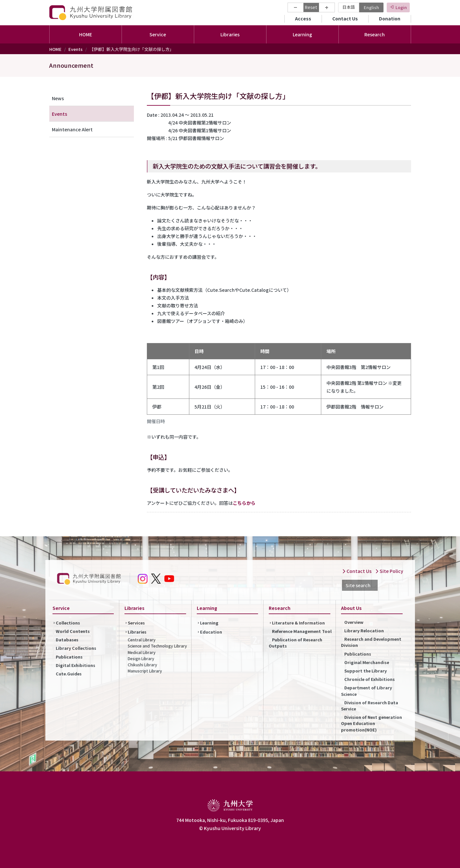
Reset (311, 7)
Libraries (137, 632)
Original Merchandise (367, 662)
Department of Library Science (366, 691)
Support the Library (366, 671)
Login (401, 7)
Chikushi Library (142, 665)
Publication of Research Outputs (295, 643)
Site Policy (389, 571)
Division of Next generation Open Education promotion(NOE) (372, 723)
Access (303, 18)
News (58, 98)
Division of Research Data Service (370, 706)
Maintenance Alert (72, 129)
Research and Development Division (371, 642)
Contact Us (345, 18)
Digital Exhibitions (76, 665)
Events (76, 49)
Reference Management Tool (302, 631)
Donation (390, 18)
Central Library (142, 640)
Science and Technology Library (157, 646)
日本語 (349, 7)
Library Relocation (364, 630)
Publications (69, 657)
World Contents (73, 631)
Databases (67, 640)
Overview (354, 622)
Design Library (141, 658)
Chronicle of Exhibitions (370, 679)
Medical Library (142, 652)
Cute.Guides (69, 674)
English (371, 7)
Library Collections (76, 648)
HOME (86, 34)
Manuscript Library (145, 671)
